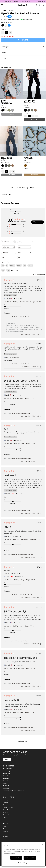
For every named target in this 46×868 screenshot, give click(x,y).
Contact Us (6, 776)
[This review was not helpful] (40, 334)
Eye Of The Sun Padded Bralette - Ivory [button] (21, 317)
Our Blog (5, 802)
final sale (11, 36)
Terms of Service (7, 781)
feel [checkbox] (25, 265)
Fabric (23, 53)
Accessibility (6, 788)
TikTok (5, 829)
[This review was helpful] (37, 334)
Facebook (6, 831)
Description (23, 47)
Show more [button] (14, 270)
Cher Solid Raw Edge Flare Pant (30, 101)
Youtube (5, 834)
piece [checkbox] (8, 270)
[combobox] (25, 242)
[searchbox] (7, 242)
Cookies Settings (23, 863)
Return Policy (7, 771)
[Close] (42, 844)
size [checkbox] (3, 265)
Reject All (16, 858)
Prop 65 (5, 783)
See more (7, 313)
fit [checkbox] (7, 265)
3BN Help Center (7, 769)
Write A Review (37, 222)
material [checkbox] (12, 265)
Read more (36, 487)
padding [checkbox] (30, 265)
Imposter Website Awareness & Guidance (13, 791)
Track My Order (7, 786)
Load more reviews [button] (23, 741)
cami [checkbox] (3, 270)
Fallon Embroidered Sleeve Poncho (7, 102)
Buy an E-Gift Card (8, 807)
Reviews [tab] (4, 195)
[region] (23, 854)
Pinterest (5, 836)
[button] (16, 225)
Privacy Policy (7, 778)
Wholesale (6, 812)
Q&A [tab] (11, 195)
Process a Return (7, 773)
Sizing (23, 58)
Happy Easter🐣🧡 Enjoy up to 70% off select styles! (17, 1)
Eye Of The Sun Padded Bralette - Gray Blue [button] (23, 555)
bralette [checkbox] (19, 265)
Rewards (5, 805)
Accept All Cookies (30, 858)
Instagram (6, 826)
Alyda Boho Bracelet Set (28, 158)
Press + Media (7, 810)
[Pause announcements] (44, 1)
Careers (5, 817)
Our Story (6, 800)
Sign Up (7, 759)
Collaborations (7, 815)
